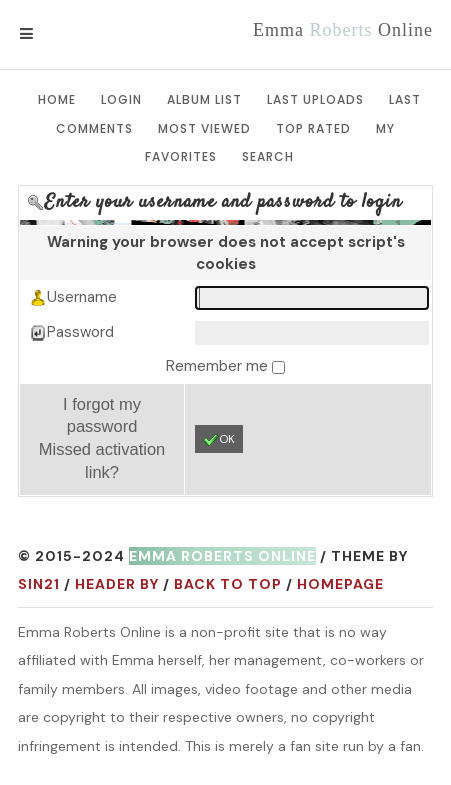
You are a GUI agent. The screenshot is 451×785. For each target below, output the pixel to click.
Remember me (219, 366)
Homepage (340, 584)
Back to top (228, 584)
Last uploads (315, 99)
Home (57, 99)
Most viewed (204, 128)
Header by (117, 584)
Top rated (313, 128)
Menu (59, 34)
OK (219, 440)
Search (268, 156)
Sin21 (39, 584)
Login (121, 99)
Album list (204, 99)
